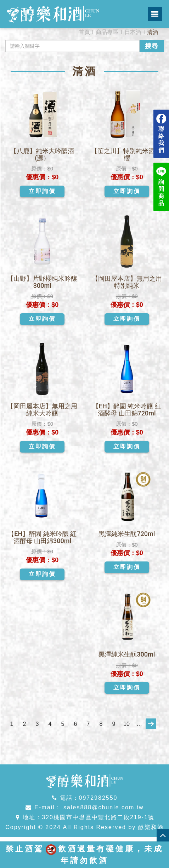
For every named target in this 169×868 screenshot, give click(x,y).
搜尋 (152, 46)
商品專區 (107, 32)
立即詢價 (42, 191)
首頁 (84, 32)
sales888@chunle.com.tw (103, 807)
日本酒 (133, 32)
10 (126, 724)
